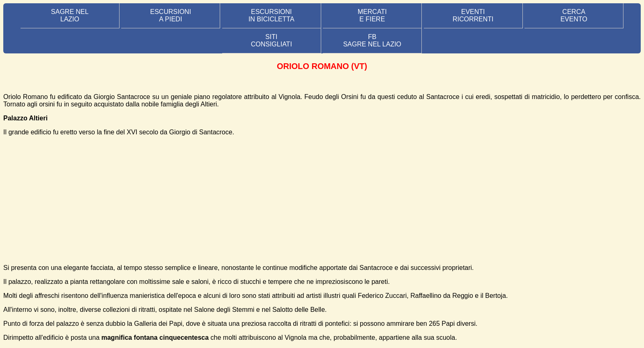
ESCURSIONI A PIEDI (171, 15)
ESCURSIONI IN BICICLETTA (271, 15)
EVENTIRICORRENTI (473, 15)
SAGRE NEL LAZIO (70, 15)
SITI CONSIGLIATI (271, 40)
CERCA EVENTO (574, 15)
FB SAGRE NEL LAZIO (372, 40)
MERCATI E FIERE (372, 15)
